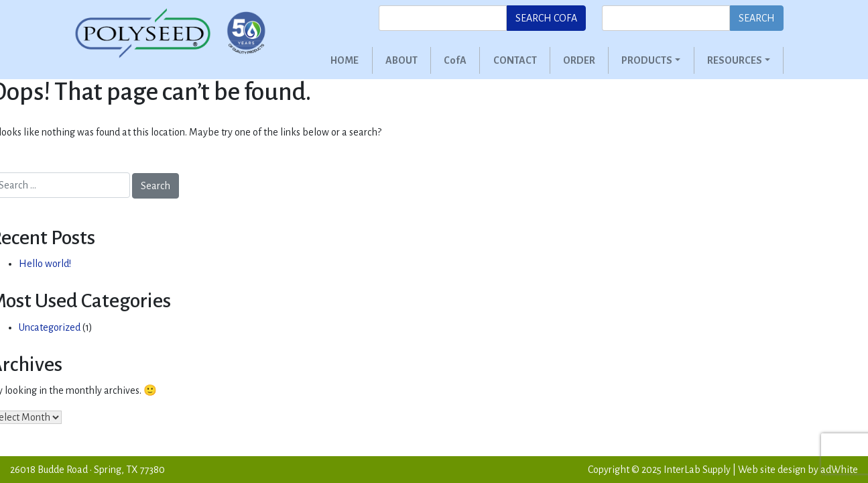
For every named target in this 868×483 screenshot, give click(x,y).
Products (647, 60)
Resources (735, 60)
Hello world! (45, 264)
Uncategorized (50, 327)
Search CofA (546, 18)
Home (345, 60)
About (401, 60)
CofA (455, 60)
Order (579, 60)
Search (757, 18)
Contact (515, 60)
